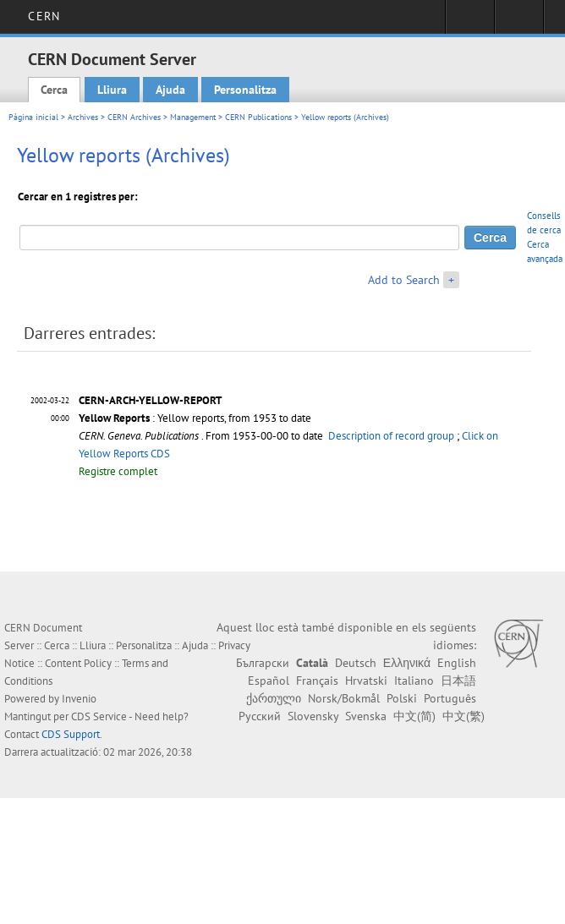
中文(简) (414, 716)
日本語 (458, 681)
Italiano (414, 681)
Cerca (54, 90)
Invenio (79, 699)
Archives (83, 117)
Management (193, 117)
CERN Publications (258, 117)
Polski (402, 698)
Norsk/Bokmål (344, 698)
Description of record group (391, 436)
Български (263, 663)
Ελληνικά (407, 663)
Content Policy (78, 663)
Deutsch (356, 663)
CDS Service (99, 716)
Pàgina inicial (33, 117)
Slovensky (313, 716)
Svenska (366, 716)
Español (269, 681)
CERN (44, 16)
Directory (519, 22)
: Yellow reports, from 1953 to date (195, 418)
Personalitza (245, 90)
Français (317, 681)
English (457, 663)
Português (450, 698)
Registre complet (118, 471)
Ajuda (170, 90)
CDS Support (71, 734)
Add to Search (404, 280)
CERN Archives (134, 117)
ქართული (274, 698)
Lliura (112, 90)
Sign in (470, 22)
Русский (260, 716)
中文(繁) (464, 716)
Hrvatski (366, 681)
